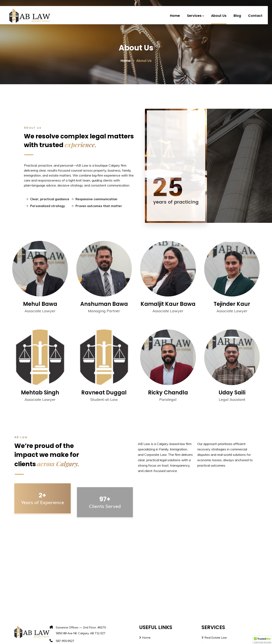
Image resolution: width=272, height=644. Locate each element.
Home (128, 61)
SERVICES (213, 627)
